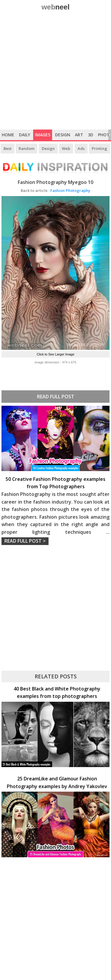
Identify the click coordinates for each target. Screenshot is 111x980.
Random (26, 148)
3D (91, 135)
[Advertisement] (55, 71)
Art (79, 135)
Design (63, 135)
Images (43, 135)
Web (66, 148)
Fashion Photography (55, 190)
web (55, 7)
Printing (99, 148)
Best (8, 148)
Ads (81, 148)
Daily (25, 135)
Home (8, 135)
